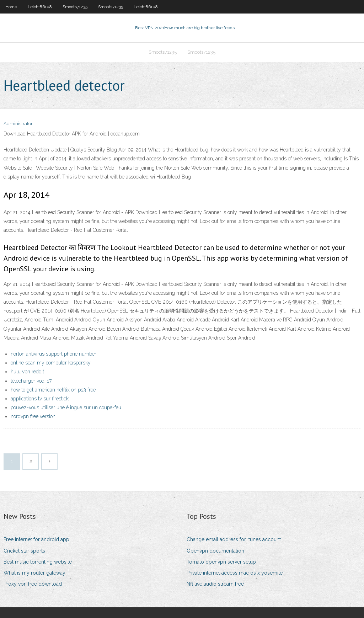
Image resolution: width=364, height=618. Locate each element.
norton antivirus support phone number (53, 354)
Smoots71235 (75, 7)
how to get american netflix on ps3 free (53, 390)
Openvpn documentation (215, 551)
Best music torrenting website (38, 562)
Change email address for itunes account (234, 539)
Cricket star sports (24, 551)
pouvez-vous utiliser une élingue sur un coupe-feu (66, 407)
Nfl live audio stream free (215, 584)
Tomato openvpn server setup (221, 562)
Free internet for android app (36, 539)
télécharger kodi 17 (31, 381)
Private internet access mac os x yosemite (235, 573)
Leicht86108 (40, 7)
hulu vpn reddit (27, 372)
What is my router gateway (34, 573)
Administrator (18, 124)
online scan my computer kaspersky (51, 363)
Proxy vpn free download (33, 584)
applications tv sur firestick (40, 399)
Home (11, 7)
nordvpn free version (33, 416)
